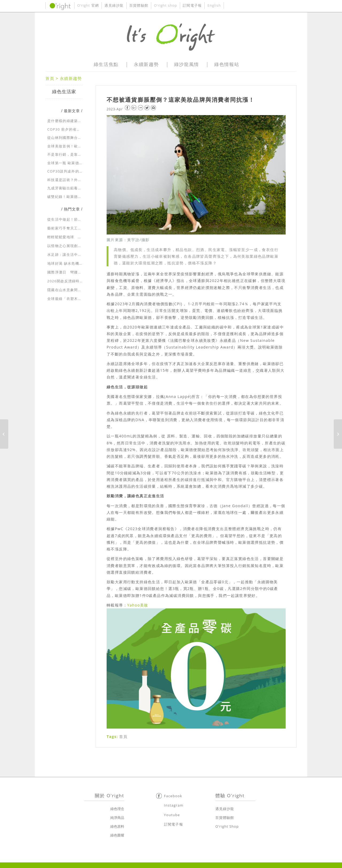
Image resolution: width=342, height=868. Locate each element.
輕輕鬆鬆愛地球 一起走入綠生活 (76, 237)
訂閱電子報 (192, 5)
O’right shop (166, 5)
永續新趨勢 (71, 78)
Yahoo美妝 (138, 605)
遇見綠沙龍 (114, 5)
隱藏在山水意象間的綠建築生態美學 (78, 290)
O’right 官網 (88, 5)
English (214, 5)
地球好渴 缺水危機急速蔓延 (71, 263)
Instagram (174, 805)
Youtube (172, 815)
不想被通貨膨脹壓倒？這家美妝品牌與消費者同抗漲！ (181, 100)
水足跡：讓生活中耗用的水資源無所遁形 (82, 255)
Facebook (173, 796)
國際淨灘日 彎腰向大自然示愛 (74, 272)
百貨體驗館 (139, 5)
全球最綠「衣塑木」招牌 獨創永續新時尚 (82, 299)
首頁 (50, 78)
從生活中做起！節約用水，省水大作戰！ (82, 219)
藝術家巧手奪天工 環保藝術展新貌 (78, 228)
